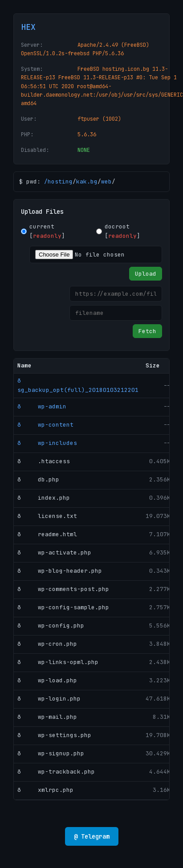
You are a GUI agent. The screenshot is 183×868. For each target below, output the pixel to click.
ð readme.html (47, 534)
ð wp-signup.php (51, 753)
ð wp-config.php (51, 626)
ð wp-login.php (49, 699)
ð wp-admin (42, 406)
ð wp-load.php (47, 680)
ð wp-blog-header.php (60, 571)
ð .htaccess (44, 461)
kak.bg (87, 181)
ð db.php (38, 479)
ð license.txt (47, 516)
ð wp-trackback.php (56, 772)
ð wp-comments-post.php (63, 589)
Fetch (147, 331)
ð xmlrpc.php (45, 790)
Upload (146, 274)
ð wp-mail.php (47, 717)
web (106, 181)
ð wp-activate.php (54, 552)
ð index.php (44, 498)
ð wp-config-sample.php (63, 607)
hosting (60, 181)
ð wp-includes (47, 443)
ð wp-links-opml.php (58, 662)
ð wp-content (45, 425)
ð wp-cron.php (47, 644)
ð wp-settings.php (54, 735)
